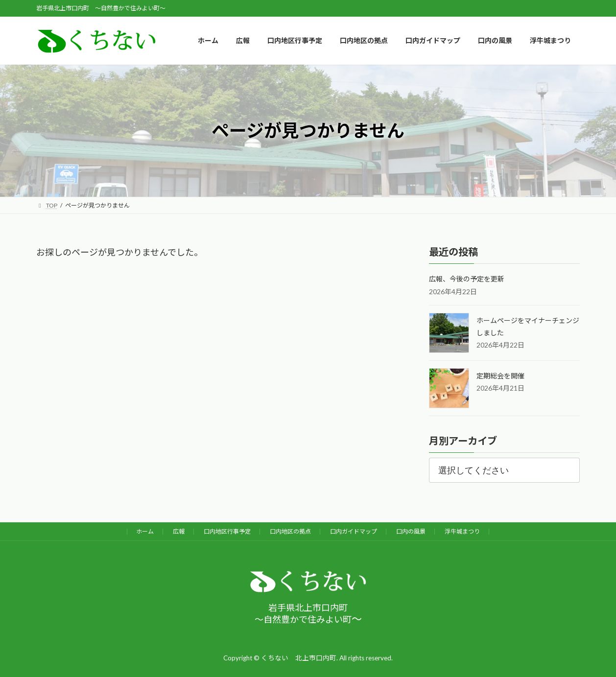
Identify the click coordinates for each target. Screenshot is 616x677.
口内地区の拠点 (290, 531)
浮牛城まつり (462, 531)
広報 (179, 531)
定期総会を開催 (500, 376)
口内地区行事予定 (227, 531)
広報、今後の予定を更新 (467, 279)
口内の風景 (411, 531)
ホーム (145, 531)
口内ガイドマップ (354, 531)
